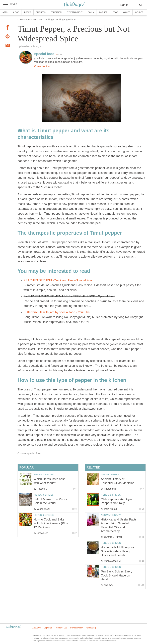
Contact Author (42, 66)
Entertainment (75, 12)
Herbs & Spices (111, 495)
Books (28, 12)
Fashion (103, 12)
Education (56, 12)
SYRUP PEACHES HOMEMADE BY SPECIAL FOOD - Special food (69, 296)
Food (115, 12)
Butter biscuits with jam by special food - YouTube (57, 312)
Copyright (48, 628)
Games (127, 12)
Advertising (91, 628)
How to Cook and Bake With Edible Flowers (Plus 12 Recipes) (51, 523)
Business (41, 12)
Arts (5, 12)
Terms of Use (61, 628)
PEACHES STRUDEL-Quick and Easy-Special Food (58, 280)
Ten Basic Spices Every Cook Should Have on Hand (117, 575)
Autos (16, 12)
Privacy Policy (76, 628)
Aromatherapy (111, 475)
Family (91, 12)
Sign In (124, 5)
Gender (139, 12)
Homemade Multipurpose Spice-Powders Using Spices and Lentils (118, 551)
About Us (36, 628)
